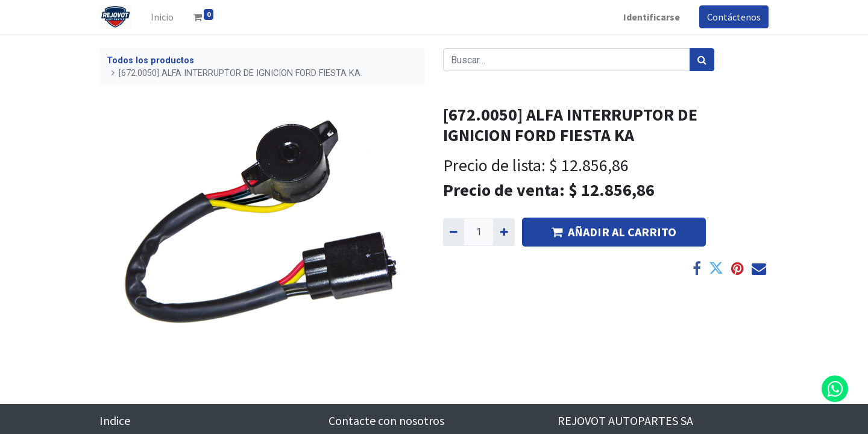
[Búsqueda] (702, 60)
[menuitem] (162, 17)
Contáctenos (734, 17)
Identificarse (652, 17)
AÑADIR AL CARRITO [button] (614, 232)
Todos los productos (150, 61)
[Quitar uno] (454, 232)
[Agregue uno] (504, 232)
